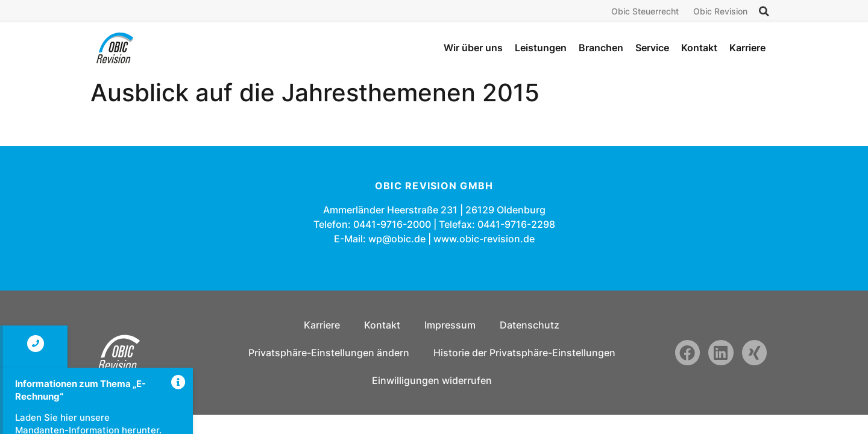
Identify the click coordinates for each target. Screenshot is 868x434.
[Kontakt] (36, 344)
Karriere (322, 325)
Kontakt (382, 325)
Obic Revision (720, 11)
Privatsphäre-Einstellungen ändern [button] (329, 353)
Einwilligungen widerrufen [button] (432, 380)
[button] (764, 11)
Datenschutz (530, 325)
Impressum (450, 325)
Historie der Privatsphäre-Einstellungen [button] (524, 353)
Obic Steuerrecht (645, 11)
